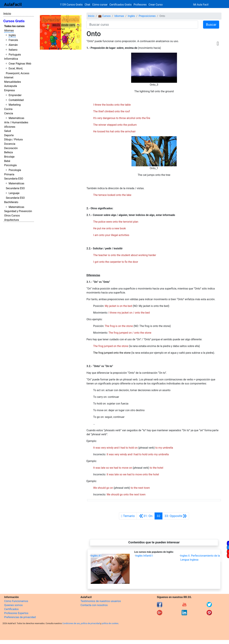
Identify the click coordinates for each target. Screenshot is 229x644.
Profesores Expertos (16, 613)
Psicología (10, 165)
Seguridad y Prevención (18, 211)
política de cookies (110, 623)
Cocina (8, 109)
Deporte (9, 135)
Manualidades (13, 82)
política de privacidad (90, 623)
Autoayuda (11, 86)
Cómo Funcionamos (16, 601)
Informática (11, 59)
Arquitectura (11, 220)
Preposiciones (147, 16)
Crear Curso (156, 5)
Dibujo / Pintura (13, 139)
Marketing (14, 105)
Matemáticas (16, 118)
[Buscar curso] (142, 25)
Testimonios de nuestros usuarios (101, 601)
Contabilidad (16, 100)
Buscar (211, 25)
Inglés (12, 35)
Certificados (11, 609)
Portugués (15, 55)
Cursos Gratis (14, 21)
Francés (13, 40)
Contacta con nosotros (94, 605)
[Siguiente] (176, 516)
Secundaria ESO (14, 179)
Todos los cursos (14, 26)
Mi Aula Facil (201, 5)
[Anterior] (146, 516)
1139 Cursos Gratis (72, 5)
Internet (9, 77)
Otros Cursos (12, 216)
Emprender (15, 95)
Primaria (9, 174)
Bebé (7, 161)
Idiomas (9, 31)
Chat (87, 5)
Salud (8, 131)
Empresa (9, 90)
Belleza (8, 152)
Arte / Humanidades (16, 122)
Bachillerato (11, 202)
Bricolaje (9, 157)
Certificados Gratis (120, 5)
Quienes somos (13, 605)
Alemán (13, 45)
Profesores (140, 5)
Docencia (10, 144)
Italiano (13, 50)
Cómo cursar (100, 5)
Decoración (11, 148)
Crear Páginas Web (20, 64)
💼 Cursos (104, 16)
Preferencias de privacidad (20, 617)
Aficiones (10, 127)
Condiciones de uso (71, 623)
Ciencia (9, 113)
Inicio (7, 14)
